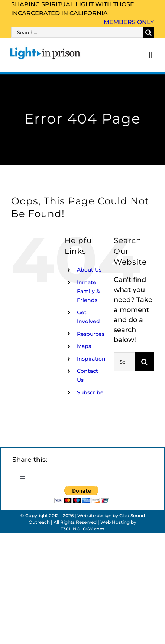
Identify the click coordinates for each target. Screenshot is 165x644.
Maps (84, 346)
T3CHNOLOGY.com (82, 529)
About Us (89, 270)
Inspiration (91, 359)
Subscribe (90, 392)
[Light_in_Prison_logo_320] (45, 49)
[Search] (148, 32)
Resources (91, 334)
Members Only (129, 22)
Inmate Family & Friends (88, 291)
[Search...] (77, 32)
